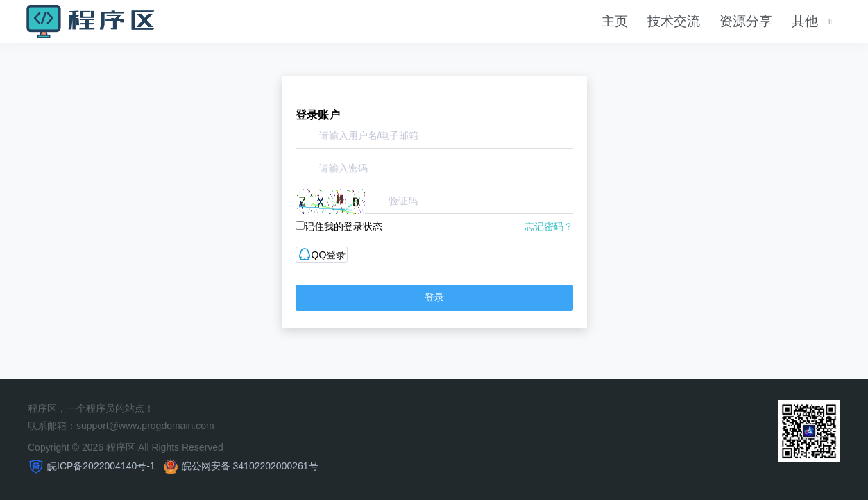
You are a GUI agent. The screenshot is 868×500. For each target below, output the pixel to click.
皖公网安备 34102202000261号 (250, 466)
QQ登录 (322, 255)
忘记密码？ (549, 226)
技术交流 (674, 21)
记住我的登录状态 (339, 226)
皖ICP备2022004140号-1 (101, 466)
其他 (805, 21)
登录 (434, 297)
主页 (615, 21)
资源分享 (746, 21)
